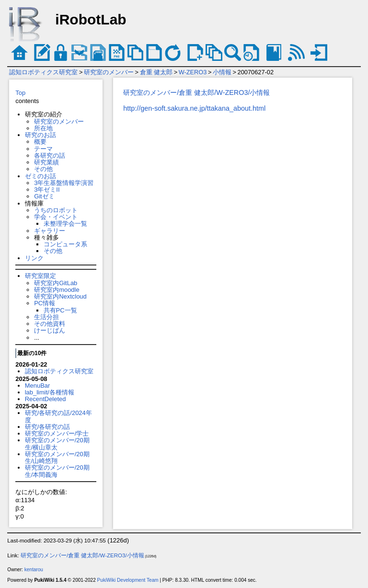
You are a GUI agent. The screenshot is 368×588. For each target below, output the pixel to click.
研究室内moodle (57, 290)
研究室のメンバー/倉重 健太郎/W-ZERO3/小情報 (196, 92)
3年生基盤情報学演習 (64, 183)
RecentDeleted (46, 399)
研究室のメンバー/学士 (57, 433)
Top (20, 93)
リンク (34, 258)
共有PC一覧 (60, 310)
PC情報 (45, 303)
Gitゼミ (44, 196)
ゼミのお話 (40, 176)
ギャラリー (50, 231)
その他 (43, 169)
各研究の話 (50, 156)
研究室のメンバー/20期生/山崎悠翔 (57, 457)
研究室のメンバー (109, 72)
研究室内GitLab (56, 283)
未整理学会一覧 (65, 224)
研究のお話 (40, 135)
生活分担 (46, 317)
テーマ (43, 149)
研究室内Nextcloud (60, 296)
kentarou (34, 570)
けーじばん (50, 330)
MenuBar (38, 386)
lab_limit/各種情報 (50, 392)
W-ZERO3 (193, 72)
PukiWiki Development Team (128, 580)
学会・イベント (56, 217)
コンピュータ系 (65, 244)
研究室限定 (40, 276)
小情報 (222, 72)
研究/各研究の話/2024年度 (58, 416)
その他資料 (50, 324)
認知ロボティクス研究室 (43, 72)
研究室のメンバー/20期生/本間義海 (57, 471)
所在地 (43, 128)
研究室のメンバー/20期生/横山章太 (57, 444)
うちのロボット (56, 210)
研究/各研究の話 (48, 427)
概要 (40, 142)
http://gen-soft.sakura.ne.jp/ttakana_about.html (194, 108)
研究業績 (46, 162)
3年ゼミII (47, 190)
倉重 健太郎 (156, 72)
